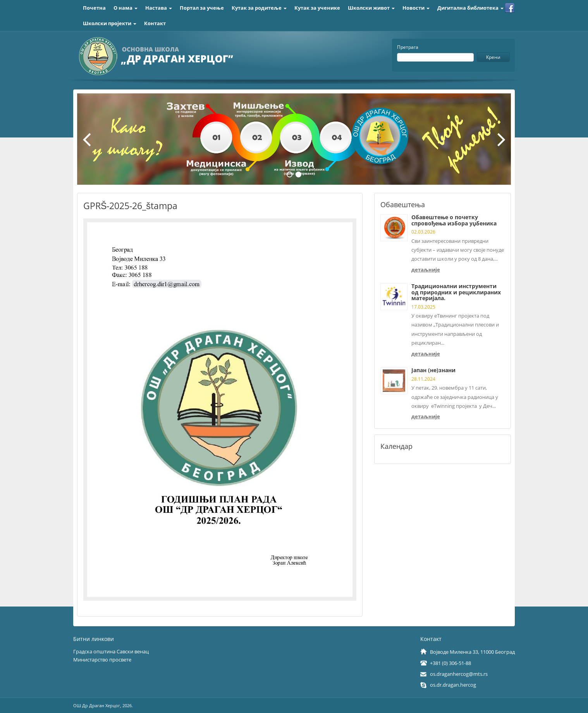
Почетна (94, 8)
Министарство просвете (102, 660)
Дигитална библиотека (470, 8)
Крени (493, 57)
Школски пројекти (110, 23)
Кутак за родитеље (259, 8)
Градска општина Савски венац (111, 651)
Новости (416, 8)
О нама (126, 8)
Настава (159, 8)
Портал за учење (202, 8)
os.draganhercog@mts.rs (459, 674)
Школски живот (371, 8)
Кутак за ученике (317, 8)
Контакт (155, 23)
